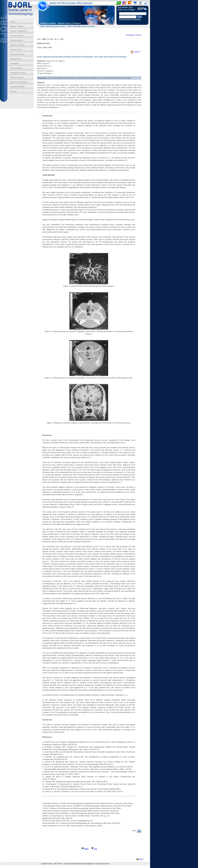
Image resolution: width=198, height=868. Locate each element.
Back (86, 849)
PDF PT (136, 52)
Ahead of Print (16, 49)
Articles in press (17, 77)
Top (95, 849)
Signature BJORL (18, 87)
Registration (137, 19)
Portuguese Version (134, 35)
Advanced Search (18, 45)
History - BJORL (17, 26)
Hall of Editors (16, 68)
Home (13, 22)
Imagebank (15, 63)
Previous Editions (18, 54)
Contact (14, 91)
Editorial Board (17, 40)
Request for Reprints (19, 82)
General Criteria (17, 36)
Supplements (16, 59)
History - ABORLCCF (19, 31)
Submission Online (18, 73)
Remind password (126, 19)
